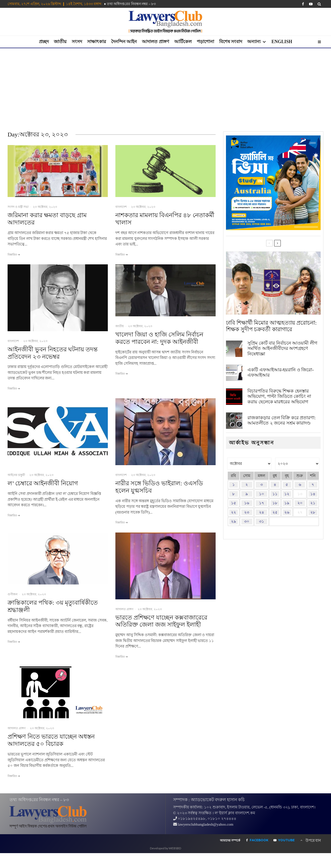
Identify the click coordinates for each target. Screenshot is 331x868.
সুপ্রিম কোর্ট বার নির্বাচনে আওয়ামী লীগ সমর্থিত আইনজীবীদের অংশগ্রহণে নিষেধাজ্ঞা (282, 348)
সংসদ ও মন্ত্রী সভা (18, 207)
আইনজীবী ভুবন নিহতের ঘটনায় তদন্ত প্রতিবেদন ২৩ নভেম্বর (53, 353)
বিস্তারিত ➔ (14, 255)
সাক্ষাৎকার (97, 42)
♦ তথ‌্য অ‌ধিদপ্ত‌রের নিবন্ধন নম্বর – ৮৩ (130, 4)
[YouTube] (311, 4)
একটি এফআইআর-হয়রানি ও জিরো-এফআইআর (281, 373)
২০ (300, 503)
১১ (275, 494)
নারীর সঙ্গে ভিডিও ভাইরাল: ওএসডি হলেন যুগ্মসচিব (159, 487)
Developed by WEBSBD (165, 848)
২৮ (313, 512)
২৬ (287, 512)
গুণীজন (12, 594)
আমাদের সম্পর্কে (230, 841)
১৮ (275, 503)
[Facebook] (303, 4)
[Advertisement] (166, 86)
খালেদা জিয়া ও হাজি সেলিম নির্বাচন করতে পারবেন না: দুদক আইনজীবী (159, 338)
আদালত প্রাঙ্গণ (156, 42)
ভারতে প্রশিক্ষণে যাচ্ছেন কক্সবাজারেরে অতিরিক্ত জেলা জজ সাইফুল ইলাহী (161, 621)
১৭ (262, 503)
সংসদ (77, 42)
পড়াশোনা (205, 42)
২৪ (262, 512)
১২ (287, 494)
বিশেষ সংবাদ (231, 42)
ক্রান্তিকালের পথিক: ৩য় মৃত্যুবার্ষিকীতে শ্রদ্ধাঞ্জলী (53, 606)
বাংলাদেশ (121, 207)
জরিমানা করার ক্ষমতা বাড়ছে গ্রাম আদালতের (47, 219)
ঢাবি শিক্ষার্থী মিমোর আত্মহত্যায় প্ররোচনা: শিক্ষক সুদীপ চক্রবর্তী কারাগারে (271, 326)
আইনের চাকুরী (16, 475)
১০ (262, 494)
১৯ (287, 503)
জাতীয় (60, 42)
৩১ (262, 521)
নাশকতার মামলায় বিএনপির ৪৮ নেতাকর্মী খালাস (165, 219)
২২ (234, 512)
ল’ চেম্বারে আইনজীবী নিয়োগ (43, 483)
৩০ (247, 521)
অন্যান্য (254, 42)
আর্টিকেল (183, 42)
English (282, 42)
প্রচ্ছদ (44, 42)
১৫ (234, 503)
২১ (313, 503)
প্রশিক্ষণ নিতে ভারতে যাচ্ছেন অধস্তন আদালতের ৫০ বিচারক (51, 740)
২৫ (275, 512)
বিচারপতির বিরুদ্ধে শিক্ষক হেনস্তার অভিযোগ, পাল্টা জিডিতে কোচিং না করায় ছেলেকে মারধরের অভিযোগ (279, 397)
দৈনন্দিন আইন (124, 42)
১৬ (247, 503)
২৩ (247, 512)
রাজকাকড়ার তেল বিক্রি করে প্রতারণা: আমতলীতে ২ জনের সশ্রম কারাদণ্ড (282, 423)
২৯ (234, 521)
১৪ (313, 494)
